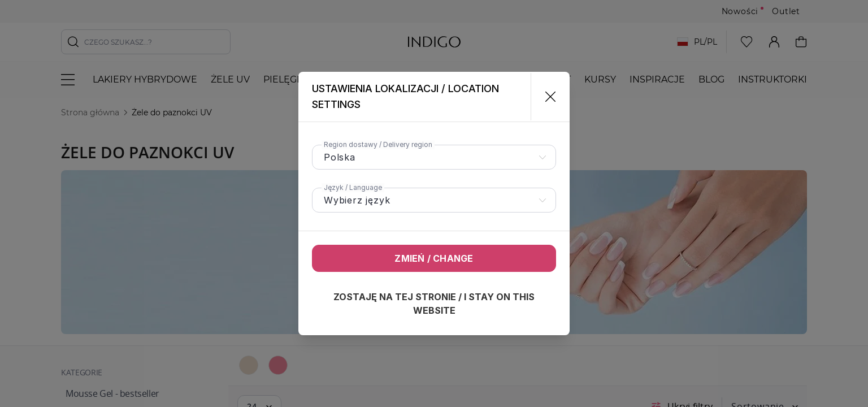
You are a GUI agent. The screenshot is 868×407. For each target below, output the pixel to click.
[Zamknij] (546, 97)
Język (353, 187)
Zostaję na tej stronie (434, 304)
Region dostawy (378, 144)
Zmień (434, 258)
